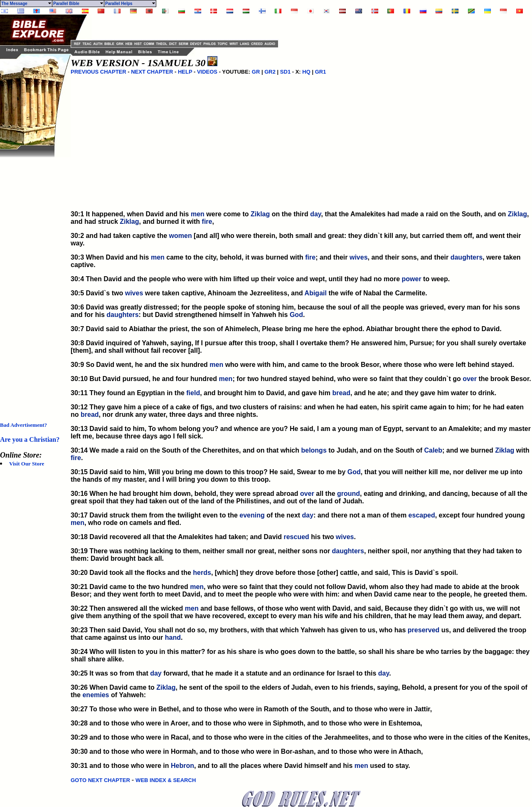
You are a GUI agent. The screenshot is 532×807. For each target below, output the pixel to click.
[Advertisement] (33, 282)
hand (173, 637)
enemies (96, 695)
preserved (424, 630)
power (412, 279)
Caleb (433, 450)
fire (207, 222)
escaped (422, 515)
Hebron (182, 766)
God (296, 315)
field (193, 393)
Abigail (316, 293)
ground (349, 494)
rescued (296, 537)
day (315, 214)
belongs (314, 450)
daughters (467, 257)
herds (202, 573)
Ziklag (260, 214)
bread (341, 393)
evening (252, 515)
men (198, 214)
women (181, 236)
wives (359, 257)
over (470, 379)
